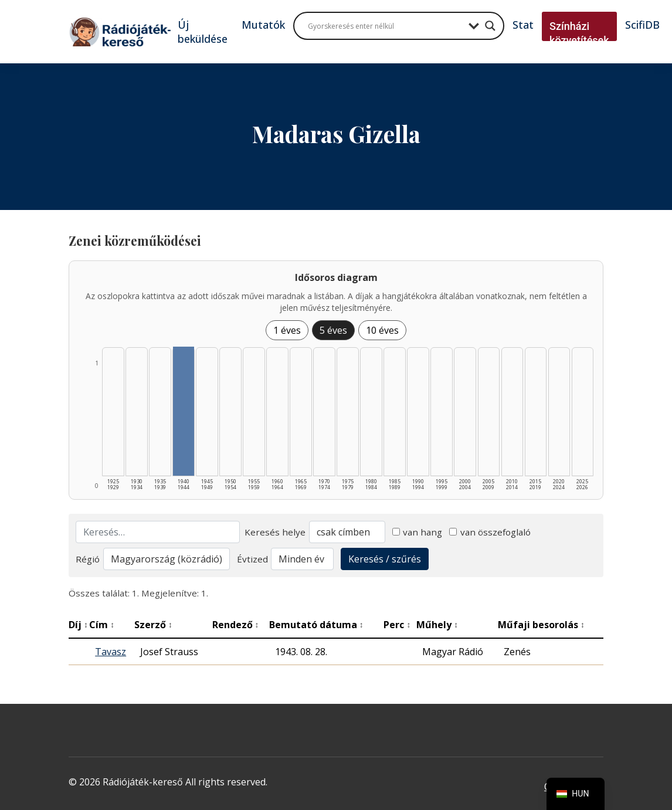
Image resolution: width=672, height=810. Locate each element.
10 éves (382, 330)
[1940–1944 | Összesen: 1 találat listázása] (184, 411)
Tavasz (111, 652)
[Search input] (385, 26)
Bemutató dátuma (316, 625)
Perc (397, 625)
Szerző (153, 625)
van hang (418, 532)
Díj (78, 625)
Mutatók (263, 25)
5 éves (333, 330)
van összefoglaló (490, 532)
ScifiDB (642, 25)
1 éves (287, 330)
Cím (102, 625)
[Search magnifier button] (490, 26)
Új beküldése (203, 32)
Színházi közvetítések (579, 33)
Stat (523, 25)
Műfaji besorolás (541, 625)
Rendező (236, 625)
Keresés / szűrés (385, 559)
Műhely (437, 625)
